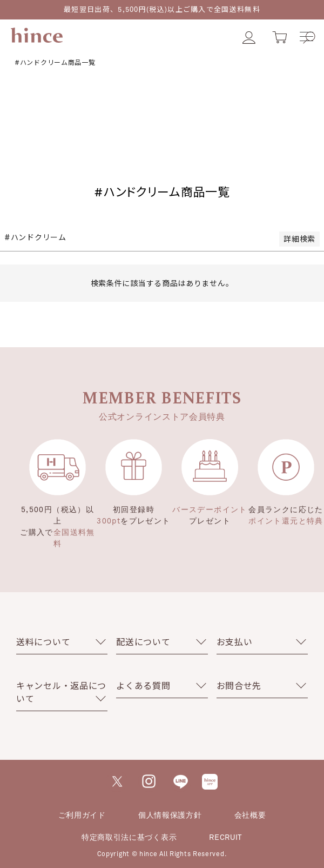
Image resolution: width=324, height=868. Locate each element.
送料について (43, 642)
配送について (143, 642)
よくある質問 (143, 685)
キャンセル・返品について (61, 692)
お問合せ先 (239, 685)
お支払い (235, 642)
